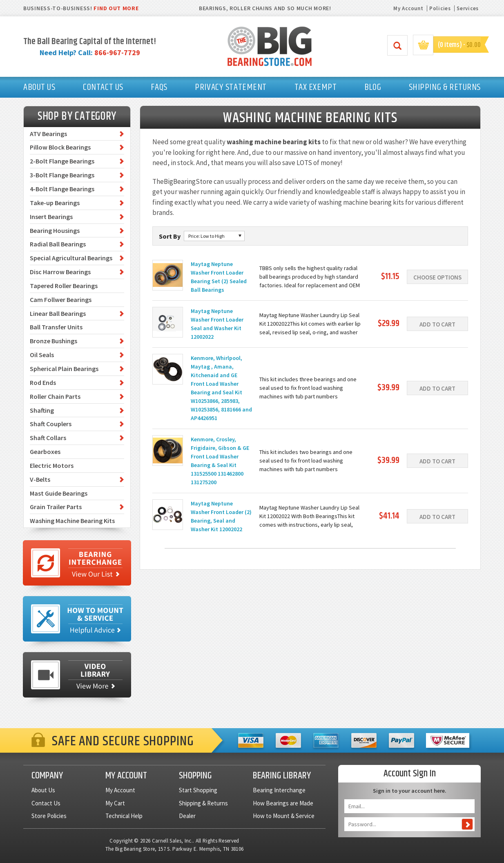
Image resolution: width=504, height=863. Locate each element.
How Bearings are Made (283, 803)
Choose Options (437, 277)
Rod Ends (43, 382)
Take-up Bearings (55, 203)
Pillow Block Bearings (60, 147)
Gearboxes (45, 452)
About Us (43, 790)
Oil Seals (42, 355)
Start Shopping (198, 790)
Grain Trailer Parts (56, 507)
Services (468, 8)
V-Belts (40, 479)
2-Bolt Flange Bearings (62, 161)
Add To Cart (437, 324)
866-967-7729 (117, 53)
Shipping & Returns (203, 803)
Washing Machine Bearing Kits (72, 521)
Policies (440, 8)
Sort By (170, 236)
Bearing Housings (55, 230)
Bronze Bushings (54, 341)
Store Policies (49, 816)
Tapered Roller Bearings (64, 286)
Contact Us (46, 803)
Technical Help (124, 816)
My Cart (115, 803)
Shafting (42, 410)
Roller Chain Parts (55, 396)
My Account (408, 8)
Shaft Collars (48, 438)
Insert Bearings (51, 217)
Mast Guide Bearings (59, 493)
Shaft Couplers (51, 424)
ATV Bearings (48, 134)
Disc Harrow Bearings (60, 272)
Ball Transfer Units (56, 327)
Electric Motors (52, 465)
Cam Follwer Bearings (61, 300)
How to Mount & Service (284, 816)
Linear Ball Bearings (58, 313)
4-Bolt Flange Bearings (62, 189)
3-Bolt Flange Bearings (62, 175)
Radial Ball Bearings (58, 244)
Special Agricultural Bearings (71, 258)
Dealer (187, 816)
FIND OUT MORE (116, 8)
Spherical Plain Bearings (64, 369)
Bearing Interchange (279, 790)
